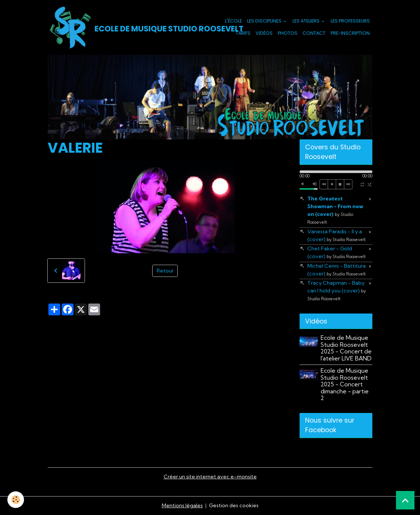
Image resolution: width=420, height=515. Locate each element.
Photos (288, 33)
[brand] (123, 27)
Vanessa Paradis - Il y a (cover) (337, 235)
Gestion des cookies (234, 505)
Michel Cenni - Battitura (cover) (337, 270)
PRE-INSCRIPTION (350, 33)
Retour (165, 271)
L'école (233, 21)
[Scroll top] (405, 500)
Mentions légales (182, 505)
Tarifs (243, 33)
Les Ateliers (307, 21)
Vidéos (264, 33)
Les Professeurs (350, 21)
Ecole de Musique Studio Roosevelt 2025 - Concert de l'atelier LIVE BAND (346, 348)
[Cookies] (16, 500)
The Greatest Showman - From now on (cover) (335, 210)
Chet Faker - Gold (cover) (337, 252)
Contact (314, 33)
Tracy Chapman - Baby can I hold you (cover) (337, 290)
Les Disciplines (265, 21)
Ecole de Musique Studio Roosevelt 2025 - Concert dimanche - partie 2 (345, 384)
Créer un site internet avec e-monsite (210, 477)
